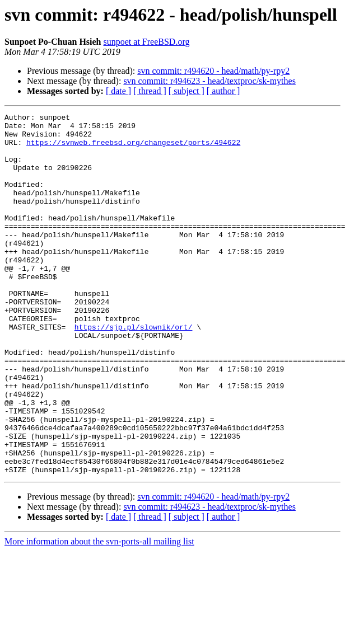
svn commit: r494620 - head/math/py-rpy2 (213, 71)
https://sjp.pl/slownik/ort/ (134, 370)
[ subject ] (187, 91)
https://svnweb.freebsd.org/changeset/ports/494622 (133, 149)
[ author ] (223, 91)
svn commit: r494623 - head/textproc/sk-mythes (209, 81)
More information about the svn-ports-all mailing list (99, 614)
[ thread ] (150, 91)
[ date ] (118, 91)
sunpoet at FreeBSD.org (147, 42)
